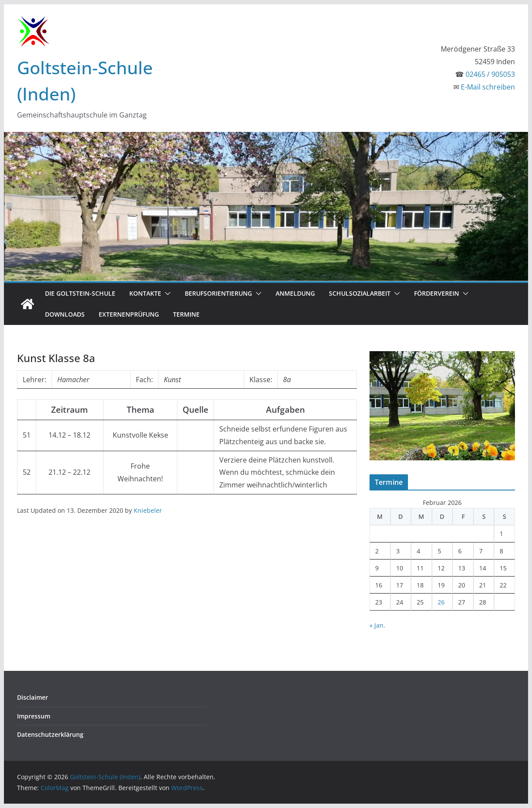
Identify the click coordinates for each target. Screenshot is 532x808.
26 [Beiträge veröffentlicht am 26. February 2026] (441, 602)
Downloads (65, 314)
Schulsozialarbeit (360, 293)
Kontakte (145, 293)
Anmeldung (295, 293)
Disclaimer (33, 697)
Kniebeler (148, 510)
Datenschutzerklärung (50, 734)
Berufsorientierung (218, 293)
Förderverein (437, 293)
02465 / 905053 (490, 74)
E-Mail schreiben (488, 87)
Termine (186, 314)
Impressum (34, 716)
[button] (166, 294)
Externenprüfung (129, 314)
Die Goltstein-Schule (80, 293)
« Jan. (377, 625)
